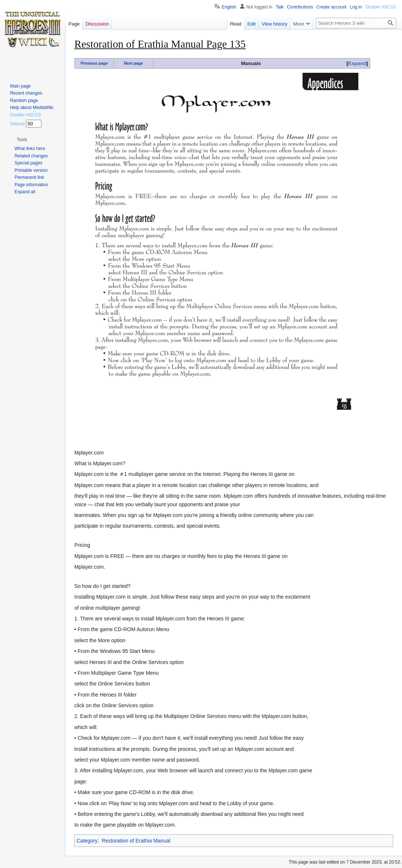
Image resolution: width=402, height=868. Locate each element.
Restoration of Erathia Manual (136, 841)
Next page (133, 63)
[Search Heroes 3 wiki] (356, 23)
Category (87, 841)
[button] (22, 140)
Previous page (94, 63)
